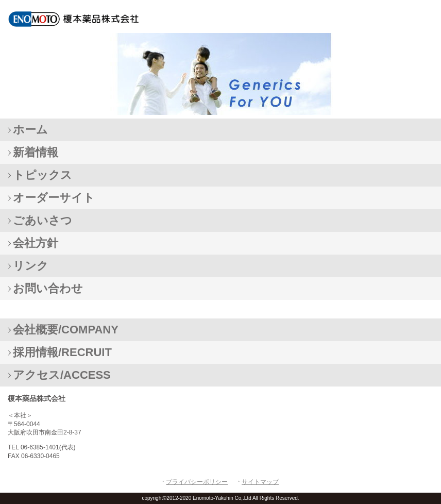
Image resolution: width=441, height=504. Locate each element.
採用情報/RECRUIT (62, 352)
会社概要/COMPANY (66, 330)
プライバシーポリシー (197, 482)
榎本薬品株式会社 (82, 19)
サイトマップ (260, 482)
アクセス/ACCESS (62, 375)
